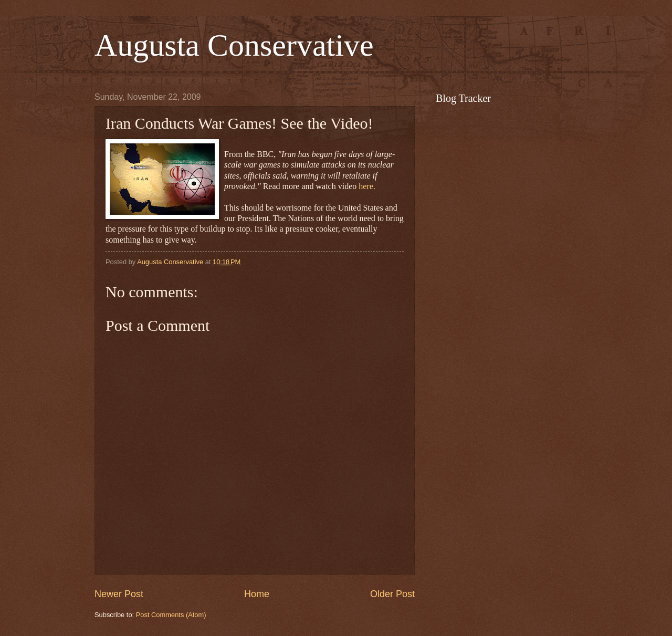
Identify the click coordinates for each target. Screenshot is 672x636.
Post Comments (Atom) (171, 615)
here (366, 186)
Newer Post (119, 594)
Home (257, 594)
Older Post (392, 594)
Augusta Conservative (234, 45)
